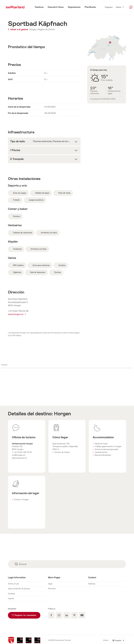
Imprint (11, 599)
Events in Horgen (21, 500)
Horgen (62, 414)
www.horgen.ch (17, 314)
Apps (50, 584)
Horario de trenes (62, 452)
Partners (52, 589)
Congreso (109, 7)
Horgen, (33, 29)
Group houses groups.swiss (106, 449)
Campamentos (101, 452)
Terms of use (13, 584)
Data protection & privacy (19, 589)
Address (92, 584)
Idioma (120, 7)
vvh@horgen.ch (19, 455)
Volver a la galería (18, 29)
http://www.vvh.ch (19, 458)
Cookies (11, 594)
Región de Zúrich (46, 29)
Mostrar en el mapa (107, 48)
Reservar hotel (101, 444)
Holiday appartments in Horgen (108, 446)
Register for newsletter (26, 614)
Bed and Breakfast (103, 455)
